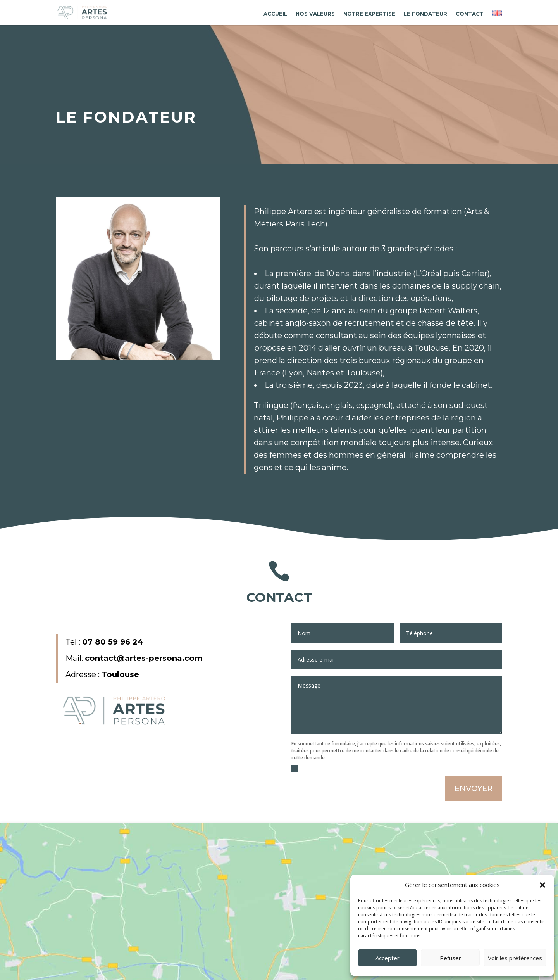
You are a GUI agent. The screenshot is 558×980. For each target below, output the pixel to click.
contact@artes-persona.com (144, 658)
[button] (542, 885)
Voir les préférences (515, 958)
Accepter (387, 958)
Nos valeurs (315, 14)
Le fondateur (425, 14)
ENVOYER (474, 788)
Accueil (275, 14)
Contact (470, 14)
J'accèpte (306, 768)
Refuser (450, 958)
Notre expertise (369, 14)
